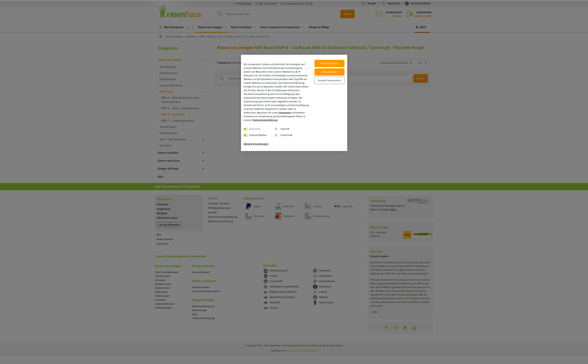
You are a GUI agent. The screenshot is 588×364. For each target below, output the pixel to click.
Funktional (286, 135)
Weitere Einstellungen (256, 144)
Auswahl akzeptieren (329, 80)
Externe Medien (258, 135)
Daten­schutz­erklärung (265, 120)
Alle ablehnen (329, 72)
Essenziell (255, 129)
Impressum (285, 113)
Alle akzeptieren (329, 63)
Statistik (285, 129)
